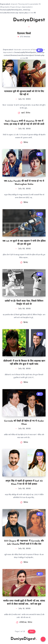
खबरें (23, 113)
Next (32, 631)
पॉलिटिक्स (23, 622)
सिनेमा (28, 113)
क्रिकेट (26, 263)
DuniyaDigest (29, 22)
